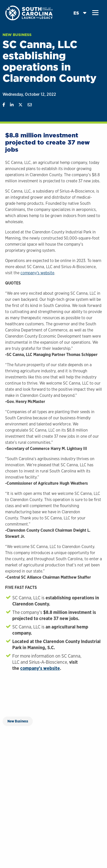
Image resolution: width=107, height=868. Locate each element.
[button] (95, 13)
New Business (17, 35)
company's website (37, 273)
